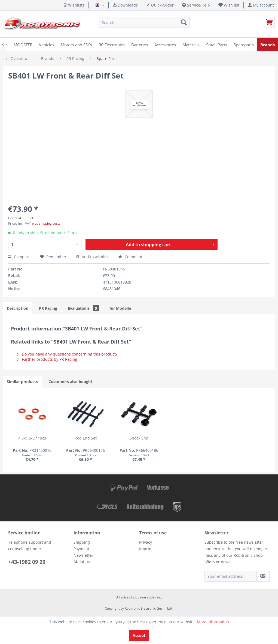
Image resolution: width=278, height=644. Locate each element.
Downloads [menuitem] (125, 5)
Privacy (146, 542)
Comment (130, 257)
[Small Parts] (217, 44)
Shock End (139, 438)
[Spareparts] (244, 44)
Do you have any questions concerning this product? (67, 354)
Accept (139, 635)
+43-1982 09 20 (27, 562)
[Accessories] (165, 44)
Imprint (146, 549)
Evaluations (83, 308)
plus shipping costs (46, 223)
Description (18, 308)
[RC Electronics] (112, 44)
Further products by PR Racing (47, 359)
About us (82, 562)
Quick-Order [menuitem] (160, 5)
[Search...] (144, 22)
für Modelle (120, 308)
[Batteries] (140, 44)
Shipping (82, 542)
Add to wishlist (92, 257)
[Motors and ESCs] (76, 44)
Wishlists (74, 5)
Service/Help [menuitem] (196, 5)
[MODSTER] (23, 44)
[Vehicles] (47, 44)
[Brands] (268, 44)
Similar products (22, 382)
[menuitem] (229, 5)
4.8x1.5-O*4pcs (32, 438)
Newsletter (83, 555)
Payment (81, 549)
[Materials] (191, 44)
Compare (19, 257)
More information (213, 622)
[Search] (184, 22)
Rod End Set (86, 438)
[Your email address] (231, 576)
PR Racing (48, 308)
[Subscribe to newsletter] (263, 576)
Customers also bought (70, 382)
